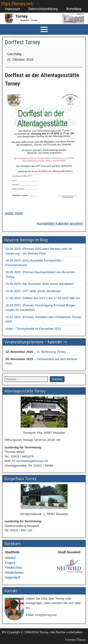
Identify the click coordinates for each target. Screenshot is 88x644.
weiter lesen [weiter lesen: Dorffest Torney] (14, 213)
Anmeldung (74, 9)
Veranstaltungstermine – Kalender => (36, 342)
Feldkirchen (13, 568)
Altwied (10, 558)
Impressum (13, 9)
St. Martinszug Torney (51, 352)
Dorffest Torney (23, 42)
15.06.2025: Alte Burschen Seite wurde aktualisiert (40, 284)
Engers (10, 563)
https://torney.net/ (17, 4)
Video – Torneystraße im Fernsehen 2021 (33, 329)
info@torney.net (46, 615)
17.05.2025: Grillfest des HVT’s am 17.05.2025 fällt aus (43, 298)
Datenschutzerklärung (43, 9)
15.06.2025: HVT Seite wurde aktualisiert (33, 291)
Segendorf (13, 577)
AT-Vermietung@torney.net (30, 461)
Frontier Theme (75, 640)
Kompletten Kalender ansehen (60, 223)
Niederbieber (14, 572)
